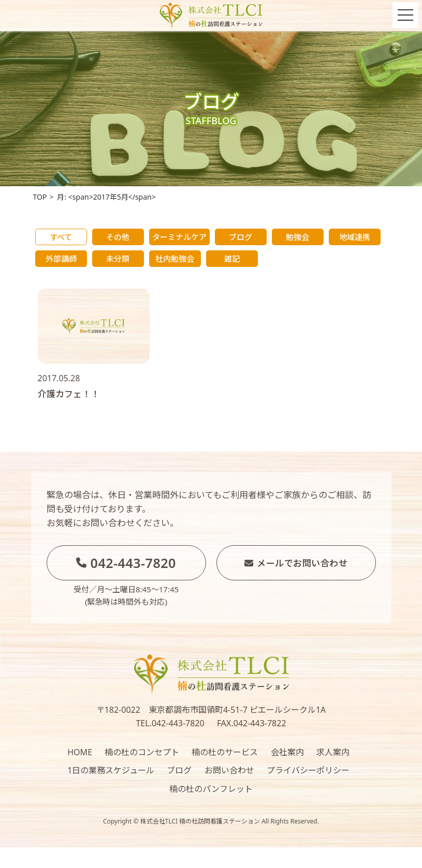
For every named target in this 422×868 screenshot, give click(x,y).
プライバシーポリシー (308, 770)
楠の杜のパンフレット (211, 789)
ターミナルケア (179, 237)
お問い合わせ (229, 770)
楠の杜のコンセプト (142, 752)
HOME (80, 752)
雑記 (232, 259)
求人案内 (333, 752)
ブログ (241, 237)
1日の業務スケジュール (111, 770)
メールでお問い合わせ (296, 563)
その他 (118, 237)
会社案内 (287, 752)
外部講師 (61, 259)
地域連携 (355, 237)
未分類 (118, 259)
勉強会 (297, 237)
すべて (61, 237)
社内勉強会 (175, 259)
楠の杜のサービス (225, 752)
